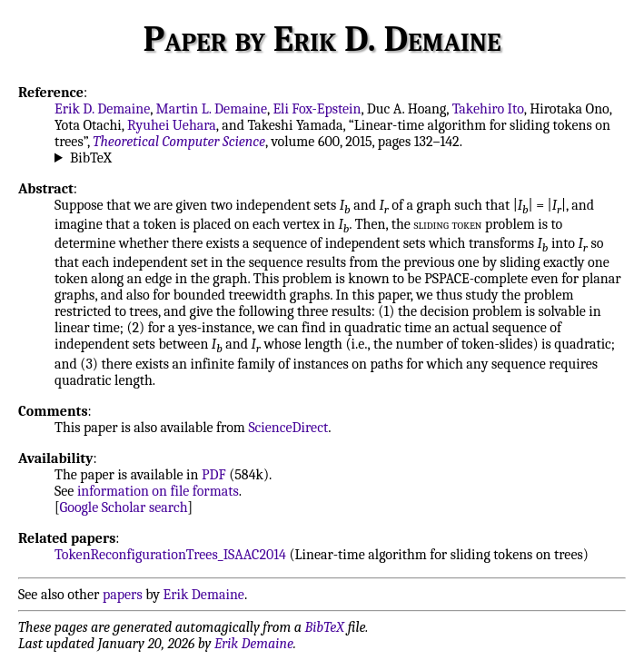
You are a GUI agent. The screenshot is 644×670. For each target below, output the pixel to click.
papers (123, 595)
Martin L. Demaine (212, 109)
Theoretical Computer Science (179, 142)
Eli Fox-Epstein (317, 109)
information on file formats (158, 491)
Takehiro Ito (488, 109)
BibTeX (91, 158)
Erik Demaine (204, 595)
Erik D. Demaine (102, 109)
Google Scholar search (124, 507)
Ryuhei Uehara (172, 125)
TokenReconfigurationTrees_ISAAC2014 (170, 555)
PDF (214, 475)
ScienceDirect (288, 428)
